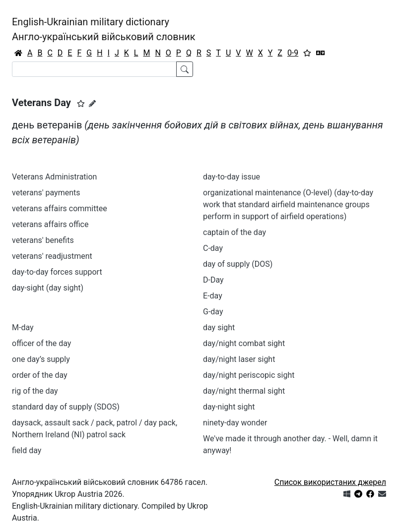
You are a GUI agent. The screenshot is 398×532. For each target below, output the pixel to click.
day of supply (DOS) (238, 264)
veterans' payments (46, 193)
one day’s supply (41, 359)
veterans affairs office (50, 224)
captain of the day (234, 232)
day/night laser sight (239, 359)
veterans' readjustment (52, 256)
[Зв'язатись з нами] (382, 494)
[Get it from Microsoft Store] (347, 494)
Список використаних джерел (330, 482)
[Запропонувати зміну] (92, 104)
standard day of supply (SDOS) (66, 407)
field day (27, 450)
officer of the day (41, 343)
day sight (219, 327)
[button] (81, 104)
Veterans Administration (54, 177)
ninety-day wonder (235, 423)
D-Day (213, 280)
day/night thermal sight (244, 391)
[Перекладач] (321, 53)
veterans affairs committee (60, 208)
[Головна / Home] (18, 53)
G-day (213, 312)
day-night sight (229, 407)
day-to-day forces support (57, 272)
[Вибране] (307, 53)
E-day (213, 296)
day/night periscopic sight (249, 375)
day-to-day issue (232, 177)
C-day (213, 248)
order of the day (40, 375)
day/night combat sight (244, 343)
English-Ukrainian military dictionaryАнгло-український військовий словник (104, 29)
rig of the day (35, 391)
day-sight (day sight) (48, 288)
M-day (23, 327)
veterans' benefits (43, 240)
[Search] (94, 69)
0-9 (293, 53)
